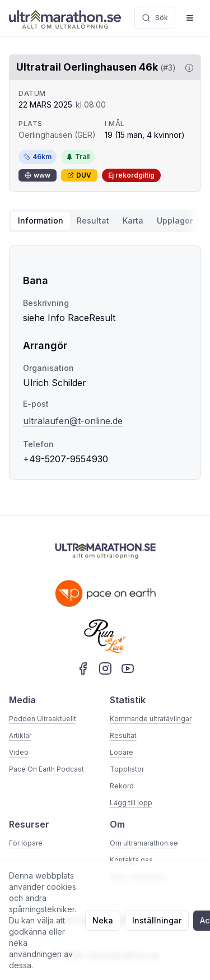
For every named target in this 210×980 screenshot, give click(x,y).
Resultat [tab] (93, 220)
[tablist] (105, 221)
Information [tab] (41, 220)
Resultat (123, 735)
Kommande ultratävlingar (151, 719)
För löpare (26, 843)
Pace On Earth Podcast (46, 769)
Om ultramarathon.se (144, 843)
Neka (103, 920)
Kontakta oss (131, 860)
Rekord (122, 786)
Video (19, 752)
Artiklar (20, 735)
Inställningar (157, 920)
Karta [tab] (133, 220)
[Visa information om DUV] (187, 68)
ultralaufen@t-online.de (73, 421)
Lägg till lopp (131, 803)
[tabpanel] (105, 363)
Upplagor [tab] (175, 220)
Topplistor (127, 769)
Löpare (122, 752)
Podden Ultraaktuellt (43, 719)
